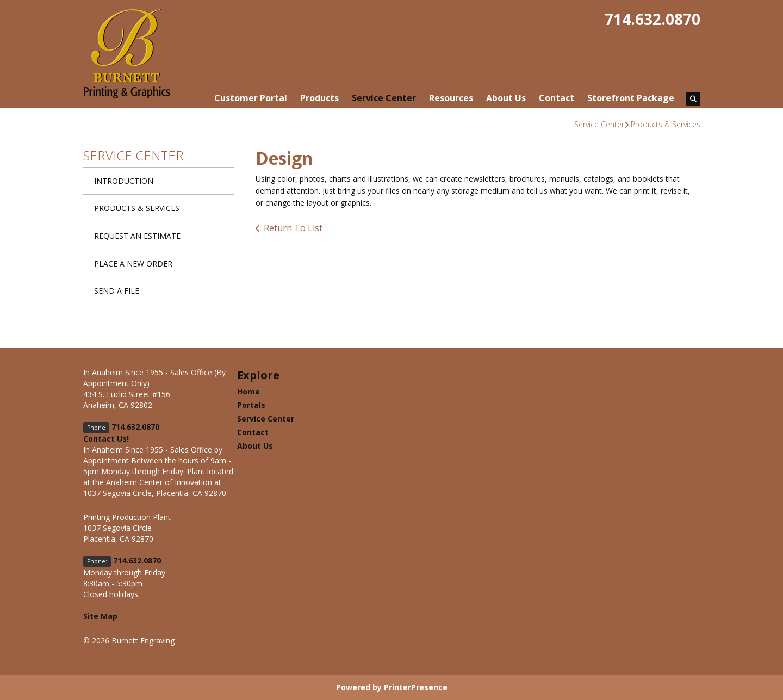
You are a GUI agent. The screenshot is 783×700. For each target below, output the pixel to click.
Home (248, 391)
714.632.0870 (652, 19)
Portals (251, 405)
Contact (557, 98)
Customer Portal (251, 98)
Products (319, 98)
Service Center (384, 98)
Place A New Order (133, 264)
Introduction (124, 181)
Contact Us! (106, 439)
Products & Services (666, 124)
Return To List (293, 228)
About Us (506, 98)
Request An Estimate (137, 236)
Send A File (117, 291)
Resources (451, 98)
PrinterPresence (416, 687)
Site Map (100, 616)
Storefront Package (631, 98)
